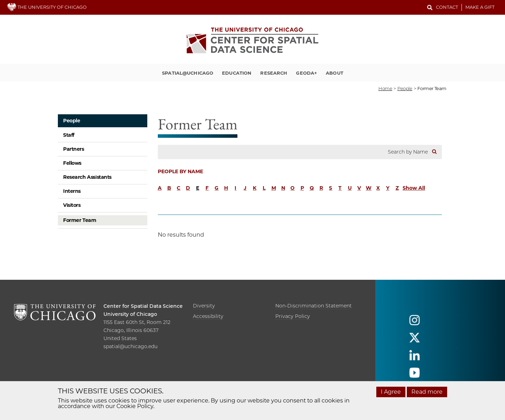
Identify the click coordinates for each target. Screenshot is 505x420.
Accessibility (208, 316)
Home (385, 88)
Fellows (72, 163)
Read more (427, 392)
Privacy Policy (293, 316)
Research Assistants (87, 177)
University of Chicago (130, 314)
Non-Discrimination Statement (314, 306)
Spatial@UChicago (188, 73)
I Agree (391, 392)
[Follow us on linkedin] (415, 358)
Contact (447, 7)
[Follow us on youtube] (415, 376)
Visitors (72, 205)
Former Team (80, 220)
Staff (69, 135)
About (335, 73)
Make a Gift (480, 7)
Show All (414, 188)
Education (237, 73)
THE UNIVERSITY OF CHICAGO (47, 7)
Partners (74, 149)
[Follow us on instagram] (415, 323)
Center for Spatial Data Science (143, 306)
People (72, 121)
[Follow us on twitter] (415, 341)
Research (274, 73)
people (405, 88)
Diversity (204, 306)
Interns (72, 191)
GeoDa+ (307, 73)
